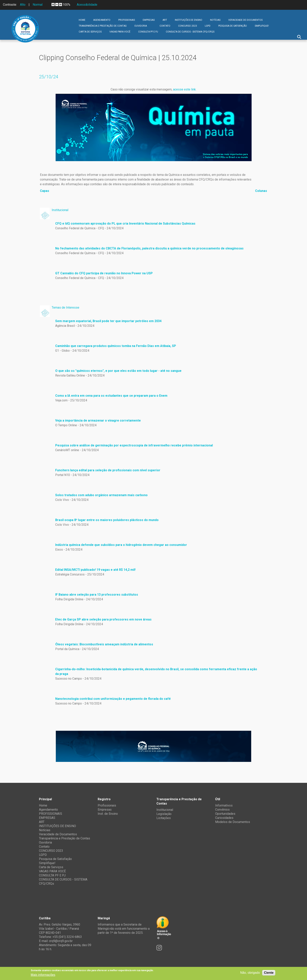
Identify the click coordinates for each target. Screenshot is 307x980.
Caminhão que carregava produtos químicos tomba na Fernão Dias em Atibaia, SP (116, 346)
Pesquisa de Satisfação (233, 26)
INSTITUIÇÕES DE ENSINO (189, 20)
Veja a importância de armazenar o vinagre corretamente (98, 420)
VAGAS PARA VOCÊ (120, 32)
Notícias (215, 20)
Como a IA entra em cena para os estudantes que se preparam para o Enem (111, 396)
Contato (165, 26)
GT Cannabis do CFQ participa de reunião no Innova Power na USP (104, 273)
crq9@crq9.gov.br (61, 941)
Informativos (224, 805)
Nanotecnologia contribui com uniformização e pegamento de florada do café (113, 699)
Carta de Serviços (90, 32)
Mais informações (43, 975)
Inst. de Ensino (108, 814)
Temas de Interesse (65, 308)
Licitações (164, 818)
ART (165, 20)
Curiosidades (224, 818)
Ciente (269, 973)
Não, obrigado (250, 973)
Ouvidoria (141, 26)
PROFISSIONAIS (127, 20)
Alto (23, 5)
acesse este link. (185, 89)
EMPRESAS (149, 20)
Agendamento (102, 20)
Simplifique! (262, 26)
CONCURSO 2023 (188, 26)
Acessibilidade (87, 5)
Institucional (60, 210)
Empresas (105, 810)
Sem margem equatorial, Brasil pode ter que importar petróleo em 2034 (108, 321)
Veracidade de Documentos (245, 20)
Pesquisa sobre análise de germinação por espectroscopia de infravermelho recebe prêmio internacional (134, 445)
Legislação (164, 814)
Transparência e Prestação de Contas (103, 26)
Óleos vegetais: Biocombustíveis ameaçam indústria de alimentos (104, 644)
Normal (38, 5)
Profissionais (107, 805)
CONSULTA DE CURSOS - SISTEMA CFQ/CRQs (190, 32)
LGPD (208, 26)
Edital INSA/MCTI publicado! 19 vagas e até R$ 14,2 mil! (95, 570)
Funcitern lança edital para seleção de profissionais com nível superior (108, 470)
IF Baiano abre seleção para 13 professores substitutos (97, 595)
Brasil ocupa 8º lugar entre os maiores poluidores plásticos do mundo (107, 520)
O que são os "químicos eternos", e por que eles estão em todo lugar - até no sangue (118, 371)
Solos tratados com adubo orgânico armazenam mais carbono (101, 495)
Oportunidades (225, 814)
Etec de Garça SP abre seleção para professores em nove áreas (103, 619)
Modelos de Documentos (233, 822)
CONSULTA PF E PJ (148, 32)
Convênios (222, 810)
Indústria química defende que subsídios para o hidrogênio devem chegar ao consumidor (121, 545)
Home (82, 20)
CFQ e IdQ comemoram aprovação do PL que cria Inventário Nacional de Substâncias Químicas (125, 224)
